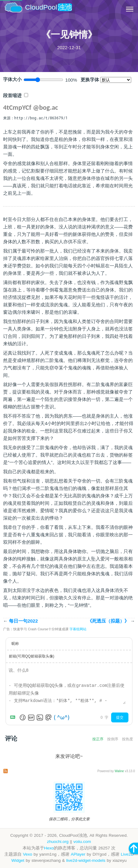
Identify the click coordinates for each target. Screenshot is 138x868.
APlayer (78, 854)
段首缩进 (12, 96)
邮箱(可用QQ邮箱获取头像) (32, 656)
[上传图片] (40, 717)
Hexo (49, 848)
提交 (120, 717)
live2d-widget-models (86, 860)
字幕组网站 (78, 629)
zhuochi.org (58, 842)
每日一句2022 (21, 621)
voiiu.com (82, 842)
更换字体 (90, 80)
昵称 (15, 644)
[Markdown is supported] (14, 717)
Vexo (27, 854)
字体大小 (12, 79)
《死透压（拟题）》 (111, 621)
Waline (119, 771)
